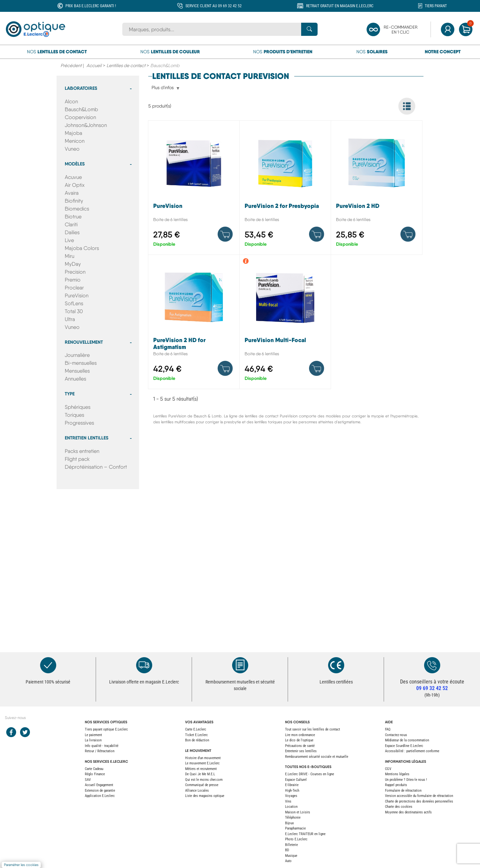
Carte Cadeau (94, 769)
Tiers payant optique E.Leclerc (106, 729)
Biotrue (73, 217)
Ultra (70, 319)
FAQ (388, 729)
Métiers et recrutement (201, 769)
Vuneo (72, 149)
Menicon (75, 141)
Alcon (71, 101)
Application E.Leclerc (100, 796)
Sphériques (78, 407)
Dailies (72, 232)
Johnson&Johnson (86, 125)
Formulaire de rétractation (403, 791)
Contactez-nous (396, 735)
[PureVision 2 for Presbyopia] (285, 189)
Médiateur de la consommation (407, 740)
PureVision (77, 296)
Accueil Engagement (99, 785)
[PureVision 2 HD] (377, 189)
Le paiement (93, 735)
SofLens (74, 303)
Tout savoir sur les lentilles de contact (312, 729)
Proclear (74, 288)
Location (291, 807)
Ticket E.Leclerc (196, 735)
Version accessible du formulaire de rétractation (419, 796)
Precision (75, 272)
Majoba (73, 133)
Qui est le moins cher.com (204, 780)
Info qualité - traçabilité (102, 746)
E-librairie (292, 785)
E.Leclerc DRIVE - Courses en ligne (310, 774)
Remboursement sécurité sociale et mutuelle (317, 757)
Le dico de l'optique (299, 740)
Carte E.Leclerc (196, 729)
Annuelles (75, 379)
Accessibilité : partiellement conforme (412, 751)
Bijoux (289, 823)
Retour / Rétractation (100, 751)
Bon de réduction (197, 740)
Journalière (77, 355)
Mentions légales (397, 774)
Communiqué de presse (202, 785)
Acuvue (73, 177)
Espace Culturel (296, 780)
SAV (88, 780)
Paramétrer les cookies (21, 865)
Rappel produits (396, 785)
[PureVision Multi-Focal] (285, 323)
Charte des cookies (399, 807)
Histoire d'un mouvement (203, 758)
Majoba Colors (82, 248)
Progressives (79, 423)
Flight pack (77, 459)
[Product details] (225, 234)
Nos (57, 52)
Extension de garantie (100, 791)
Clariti (71, 224)
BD (287, 850)
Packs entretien (82, 451)
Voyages (291, 796)
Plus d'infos (163, 88)
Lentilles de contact (126, 65)
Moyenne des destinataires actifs (408, 812)
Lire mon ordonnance (300, 735)
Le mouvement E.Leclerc (202, 763)
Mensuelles (77, 371)
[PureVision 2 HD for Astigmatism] (194, 323)
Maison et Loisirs (298, 812)
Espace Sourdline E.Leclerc (404, 746)
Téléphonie (293, 818)
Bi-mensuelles (81, 363)
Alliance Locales (197, 791)
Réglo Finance (95, 774)
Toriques (74, 415)
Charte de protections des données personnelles (419, 801)
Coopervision (80, 117)
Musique (291, 856)
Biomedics (77, 209)
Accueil (94, 65)
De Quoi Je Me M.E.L (200, 774)
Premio (73, 280)
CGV (388, 769)
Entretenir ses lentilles (301, 751)
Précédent (71, 65)
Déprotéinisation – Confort (96, 467)
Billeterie (291, 845)
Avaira (72, 193)
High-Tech (292, 791)
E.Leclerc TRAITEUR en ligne (305, 834)
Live (69, 240)
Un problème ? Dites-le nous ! (406, 780)
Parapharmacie (295, 828)
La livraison (93, 740)
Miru (70, 256)
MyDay (73, 264)
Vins (288, 801)
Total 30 (74, 311)
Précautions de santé (300, 746)
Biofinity (74, 201)
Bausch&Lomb (81, 109)
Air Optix (75, 185)
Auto (288, 861)
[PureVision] (194, 189)
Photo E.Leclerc (296, 839)
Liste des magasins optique (205, 796)
